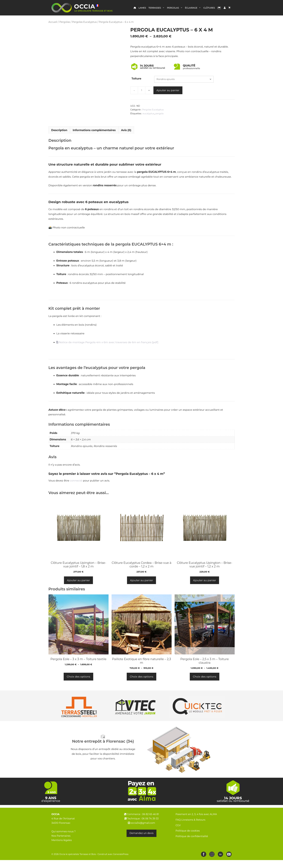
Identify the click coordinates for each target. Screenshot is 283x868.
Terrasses (157, 8)
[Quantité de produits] (142, 90)
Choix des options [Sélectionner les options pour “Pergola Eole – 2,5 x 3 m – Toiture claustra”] (204, 685)
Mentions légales (62, 848)
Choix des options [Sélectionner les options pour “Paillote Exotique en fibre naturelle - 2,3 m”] (141, 685)
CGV (178, 833)
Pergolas (175, 8)
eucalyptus (149, 114)
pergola (159, 114)
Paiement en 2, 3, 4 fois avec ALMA (196, 822)
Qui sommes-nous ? (64, 840)
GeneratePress (121, 862)
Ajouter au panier (168, 90)
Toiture (136, 79)
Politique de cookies (188, 839)
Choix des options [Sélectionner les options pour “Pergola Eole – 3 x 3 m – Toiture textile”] (78, 685)
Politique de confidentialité (192, 844)
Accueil (53, 22)
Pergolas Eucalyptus (84, 22)
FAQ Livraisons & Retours (190, 828)
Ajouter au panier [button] (78, 588)
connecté (76, 489)
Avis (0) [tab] (126, 138)
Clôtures (209, 8)
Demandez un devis (142, 841)
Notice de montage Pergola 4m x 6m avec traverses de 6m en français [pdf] (107, 350)
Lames (142, 8)
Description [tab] (59, 138)
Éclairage (194, 8)
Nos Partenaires (61, 844)
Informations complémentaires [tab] (94, 138)
